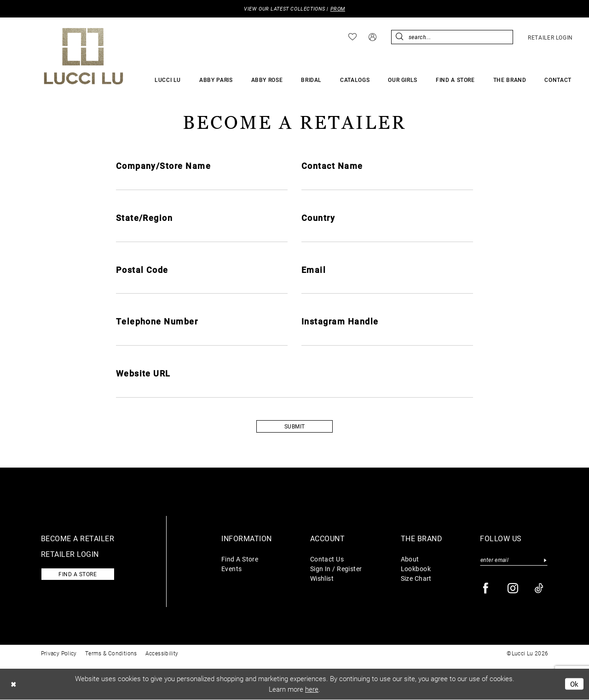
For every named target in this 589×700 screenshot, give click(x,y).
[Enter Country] (387, 234)
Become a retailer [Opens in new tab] (78, 539)
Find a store (78, 575)
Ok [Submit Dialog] (575, 684)
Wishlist (322, 579)
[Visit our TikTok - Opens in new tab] (540, 589)
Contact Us (327, 559)
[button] (372, 37)
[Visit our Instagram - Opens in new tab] (513, 589)
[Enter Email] (387, 286)
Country (318, 218)
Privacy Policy (59, 654)
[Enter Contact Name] (387, 182)
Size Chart (416, 579)
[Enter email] (514, 560)
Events (232, 569)
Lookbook (416, 569)
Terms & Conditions (111, 654)
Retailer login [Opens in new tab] (70, 554)
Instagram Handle (340, 322)
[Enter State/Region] (202, 234)
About (410, 559)
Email (314, 270)
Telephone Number (157, 322)
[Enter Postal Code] (202, 286)
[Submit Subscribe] (545, 560)
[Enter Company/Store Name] (202, 182)
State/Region (144, 218)
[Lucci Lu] (84, 56)
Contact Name (332, 166)
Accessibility (162, 654)
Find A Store (240, 559)
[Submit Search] (400, 37)
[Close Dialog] (13, 685)
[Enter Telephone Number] (202, 338)
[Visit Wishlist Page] (352, 37)
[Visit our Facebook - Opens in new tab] (486, 589)
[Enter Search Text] (452, 37)
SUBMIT (295, 427)
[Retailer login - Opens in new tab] (550, 37)
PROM (338, 9)
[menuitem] (352, 37)
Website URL (143, 374)
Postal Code (142, 270)
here (312, 690)
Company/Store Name (164, 166)
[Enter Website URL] (295, 390)
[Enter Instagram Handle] (387, 338)
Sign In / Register (336, 569)
